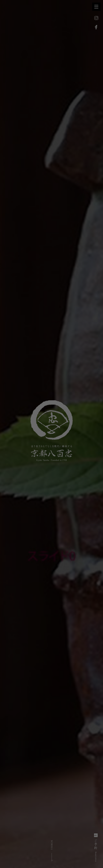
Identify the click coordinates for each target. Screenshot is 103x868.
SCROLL (52, 845)
